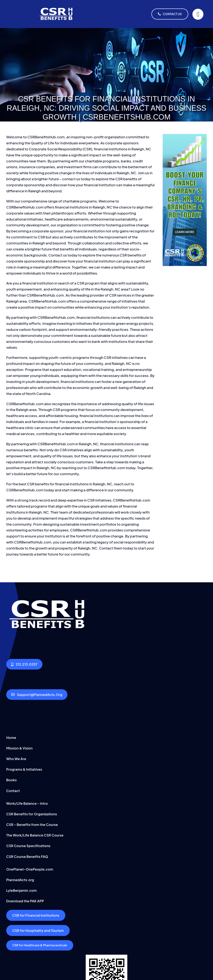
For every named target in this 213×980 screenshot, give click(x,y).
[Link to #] (198, 14)
